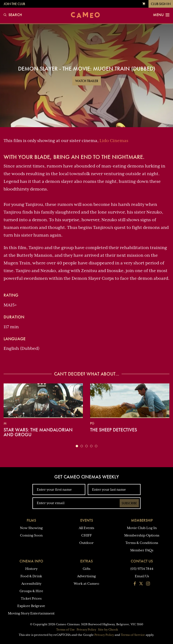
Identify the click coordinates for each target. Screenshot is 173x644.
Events (87, 520)
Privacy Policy (86, 630)
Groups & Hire (31, 591)
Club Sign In (161, 4)
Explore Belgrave (31, 606)
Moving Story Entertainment (31, 613)
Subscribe (129, 503)
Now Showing (31, 528)
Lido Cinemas (114, 141)
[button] (77, 446)
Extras (86, 561)
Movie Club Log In (142, 528)
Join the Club (14, 4)
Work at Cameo (86, 584)
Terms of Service (133, 635)
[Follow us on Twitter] (141, 584)
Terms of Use (65, 630)
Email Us (142, 576)
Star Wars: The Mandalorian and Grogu (38, 432)
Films (31, 520)
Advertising (86, 576)
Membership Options (142, 535)
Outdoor (86, 543)
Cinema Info (31, 561)
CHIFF (86, 535)
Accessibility (31, 584)
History (31, 569)
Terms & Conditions (142, 543)
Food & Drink (31, 576)
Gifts (86, 569)
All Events (86, 528)
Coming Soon (31, 535)
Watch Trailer (87, 81)
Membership (142, 520)
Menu (161, 15)
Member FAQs (142, 550)
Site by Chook (108, 630)
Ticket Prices (31, 598)
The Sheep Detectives (114, 430)
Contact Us (142, 561)
